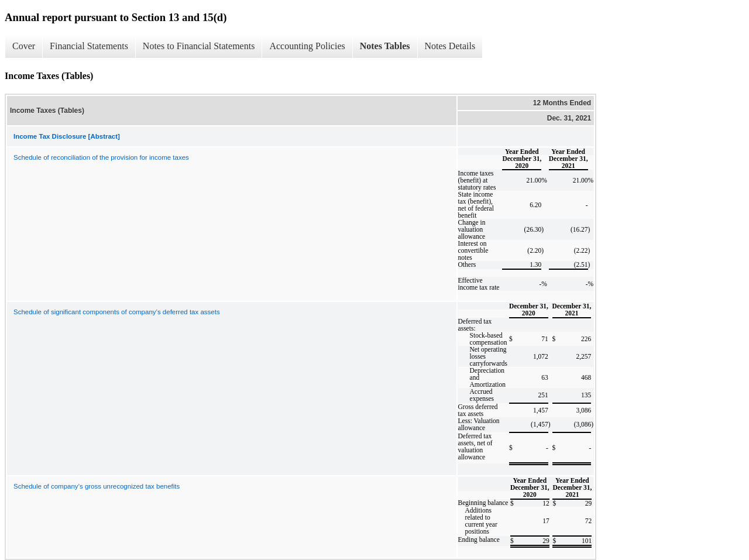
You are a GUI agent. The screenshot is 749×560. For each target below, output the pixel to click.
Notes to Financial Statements (199, 46)
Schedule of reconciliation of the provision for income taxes (101, 157)
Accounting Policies (307, 46)
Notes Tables (385, 46)
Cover (24, 46)
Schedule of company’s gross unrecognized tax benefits (97, 486)
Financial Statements (89, 46)
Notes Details (450, 46)
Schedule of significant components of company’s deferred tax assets (117, 312)
